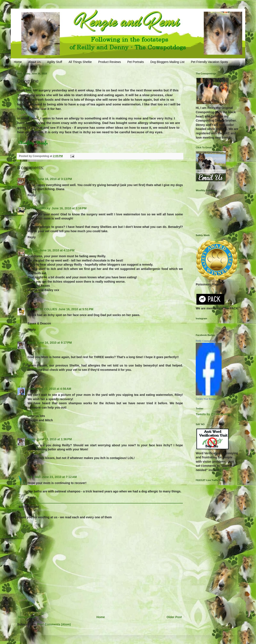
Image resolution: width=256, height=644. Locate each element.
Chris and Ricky (39, 208)
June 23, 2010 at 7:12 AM (59, 477)
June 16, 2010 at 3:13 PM (54, 179)
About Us (34, 62)
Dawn (32, 343)
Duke (31, 389)
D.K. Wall (34, 477)
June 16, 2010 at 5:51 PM (76, 309)
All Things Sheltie (80, 62)
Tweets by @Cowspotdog (214, 414)
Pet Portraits (136, 62)
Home (18, 62)
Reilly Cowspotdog (206, 341)
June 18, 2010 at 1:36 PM (54, 439)
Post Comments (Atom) (54, 624)
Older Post (174, 617)
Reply (32, 195)
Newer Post (26, 617)
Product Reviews (110, 62)
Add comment (29, 507)
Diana (32, 179)
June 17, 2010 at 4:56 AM (54, 389)
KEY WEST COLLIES (42, 309)
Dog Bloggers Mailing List (167, 62)
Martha (33, 250)
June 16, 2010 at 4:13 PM (57, 250)
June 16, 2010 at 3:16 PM (69, 208)
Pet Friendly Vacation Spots (209, 62)
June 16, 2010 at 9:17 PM (54, 343)
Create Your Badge (206, 399)
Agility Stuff (55, 62)
